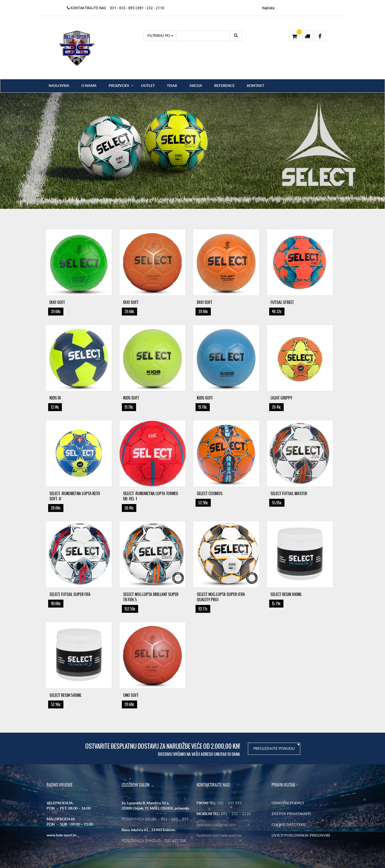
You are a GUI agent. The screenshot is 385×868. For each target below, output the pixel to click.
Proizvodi (119, 86)
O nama (89, 86)
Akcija (196, 86)
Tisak (172, 86)
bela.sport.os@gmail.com (216, 825)
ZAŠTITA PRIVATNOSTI (291, 814)
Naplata (268, 8)
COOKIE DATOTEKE (289, 825)
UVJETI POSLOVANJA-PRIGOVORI (301, 836)
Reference (224, 86)
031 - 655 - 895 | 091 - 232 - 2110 (137, 8)
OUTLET (148, 86)
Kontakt (256, 86)
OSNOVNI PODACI (288, 803)
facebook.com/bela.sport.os (219, 836)
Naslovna (59, 86)
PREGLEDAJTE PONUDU (274, 749)
